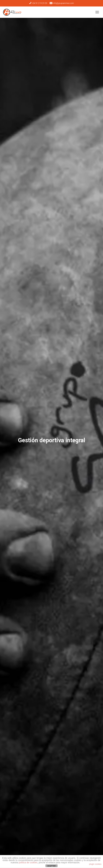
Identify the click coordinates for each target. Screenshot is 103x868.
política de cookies (28, 862)
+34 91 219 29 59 (38, 3)
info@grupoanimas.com (62, 3)
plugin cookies (95, 864)
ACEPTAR (51, 866)
